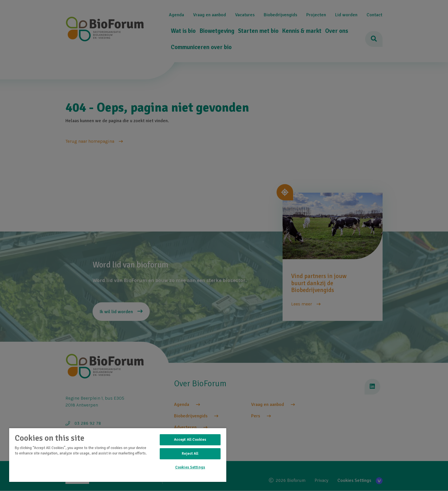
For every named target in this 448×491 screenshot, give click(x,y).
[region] (118, 455)
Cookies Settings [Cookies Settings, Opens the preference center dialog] (190, 467)
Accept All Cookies (190, 440)
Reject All (190, 454)
